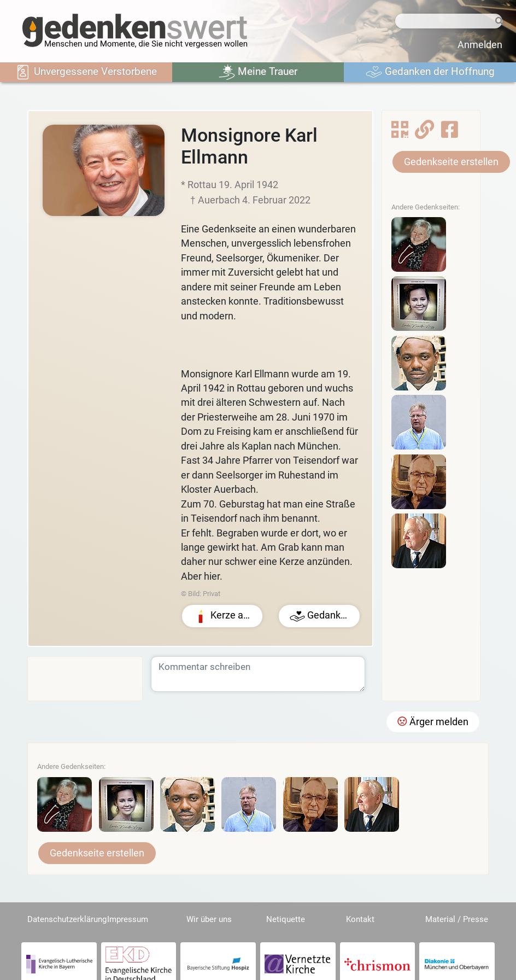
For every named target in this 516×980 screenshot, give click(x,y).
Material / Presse (457, 919)
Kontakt (360, 919)
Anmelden (480, 45)
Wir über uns (209, 919)
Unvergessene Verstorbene (86, 72)
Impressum (128, 919)
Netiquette (286, 919)
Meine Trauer (258, 72)
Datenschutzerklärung (67, 919)
